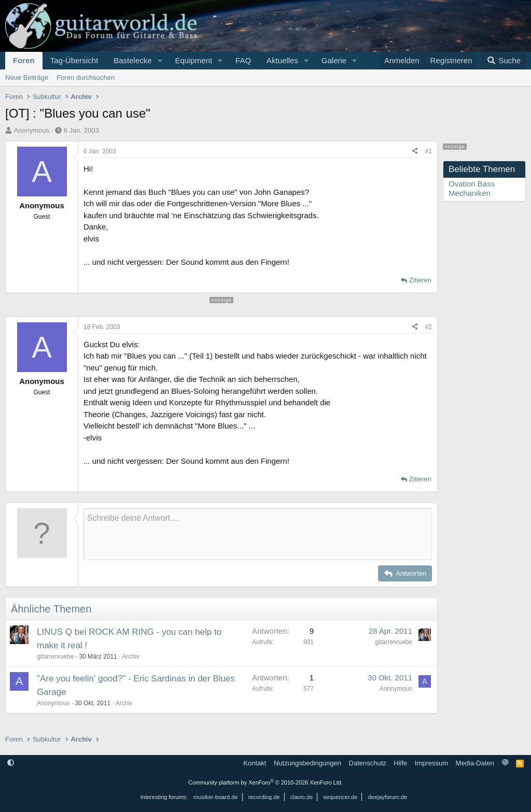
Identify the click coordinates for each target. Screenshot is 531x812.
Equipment (193, 60)
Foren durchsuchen (86, 77)
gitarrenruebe (55, 657)
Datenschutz (368, 763)
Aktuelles (282, 60)
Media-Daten (475, 763)
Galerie (334, 60)
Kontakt (255, 763)
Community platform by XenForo (265, 782)
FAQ (243, 60)
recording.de (264, 797)
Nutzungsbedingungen (308, 763)
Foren (24, 60)
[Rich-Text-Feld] (258, 534)
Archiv (130, 657)
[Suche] (504, 61)
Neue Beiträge (27, 77)
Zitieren (420, 280)
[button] (160, 61)
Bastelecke (132, 60)
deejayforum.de (387, 797)
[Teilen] (415, 151)
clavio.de (302, 797)
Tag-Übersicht (74, 60)
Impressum (431, 763)
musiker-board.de (216, 797)
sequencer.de (340, 797)
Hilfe (400, 763)
